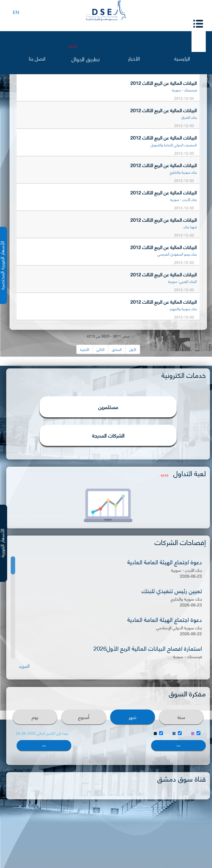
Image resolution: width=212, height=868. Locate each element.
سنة (181, 717)
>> (44, 745)
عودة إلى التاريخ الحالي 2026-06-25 (42, 733)
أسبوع (84, 717)
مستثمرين (108, 407)
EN (16, 12)
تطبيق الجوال (86, 58)
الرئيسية (182, 58)
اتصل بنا (37, 58)
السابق (117, 349)
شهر (132, 717)
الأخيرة (85, 349)
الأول (133, 349)
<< (178, 745)
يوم (35, 717)
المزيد (24, 666)
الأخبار (134, 58)
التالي (101, 349)
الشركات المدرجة (108, 435)
